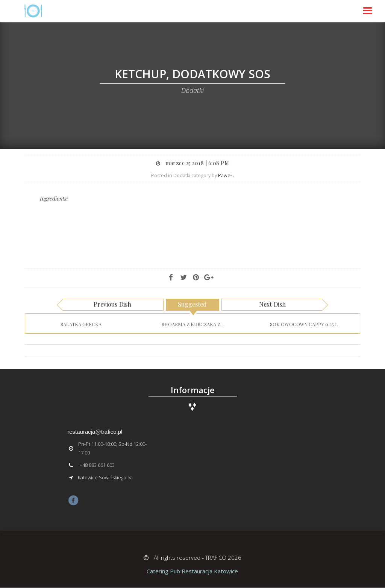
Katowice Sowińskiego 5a (105, 477)
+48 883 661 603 (97, 465)
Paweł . (226, 175)
